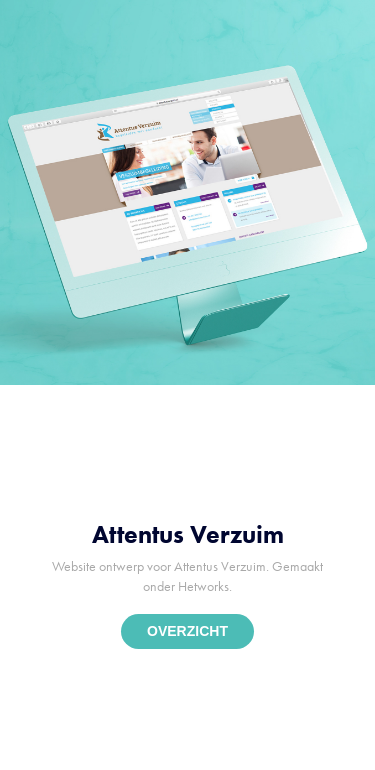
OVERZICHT (187, 631)
